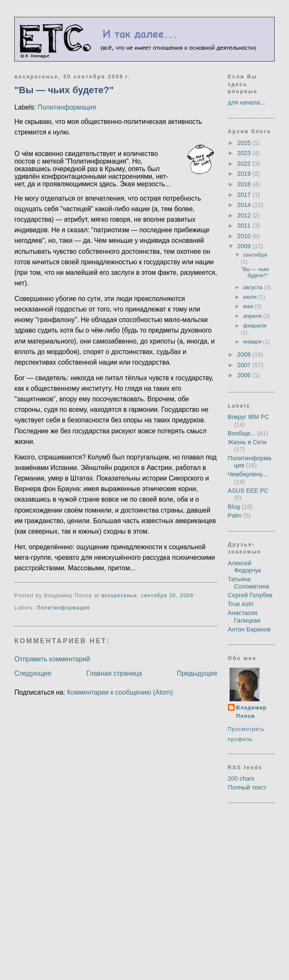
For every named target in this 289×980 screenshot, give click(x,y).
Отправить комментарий (52, 659)
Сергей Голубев (250, 595)
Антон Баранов (249, 629)
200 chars (241, 779)
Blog (234, 507)
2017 (245, 195)
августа (254, 287)
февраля (255, 326)
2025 (245, 143)
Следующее (33, 673)
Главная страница (114, 673)
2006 (245, 375)
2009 (245, 246)
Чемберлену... (248, 474)
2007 (245, 365)
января (253, 342)
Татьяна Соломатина (249, 583)
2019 (245, 174)
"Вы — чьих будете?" (64, 90)
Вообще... (242, 433)
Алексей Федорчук (245, 567)
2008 (245, 354)
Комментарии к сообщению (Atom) (120, 692)
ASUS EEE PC (248, 491)
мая (249, 306)
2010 (245, 236)
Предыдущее (197, 673)
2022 (245, 164)
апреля (253, 316)
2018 (245, 184)
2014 (245, 205)
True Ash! (241, 604)
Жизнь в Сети (247, 442)
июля (251, 297)
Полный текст (247, 787)
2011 (245, 226)
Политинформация (67, 107)
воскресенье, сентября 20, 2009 (147, 596)
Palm (235, 516)
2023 (245, 153)
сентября (255, 255)
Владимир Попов (252, 712)
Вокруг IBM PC (249, 417)
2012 (245, 215)
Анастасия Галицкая (244, 616)
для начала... (247, 102)
